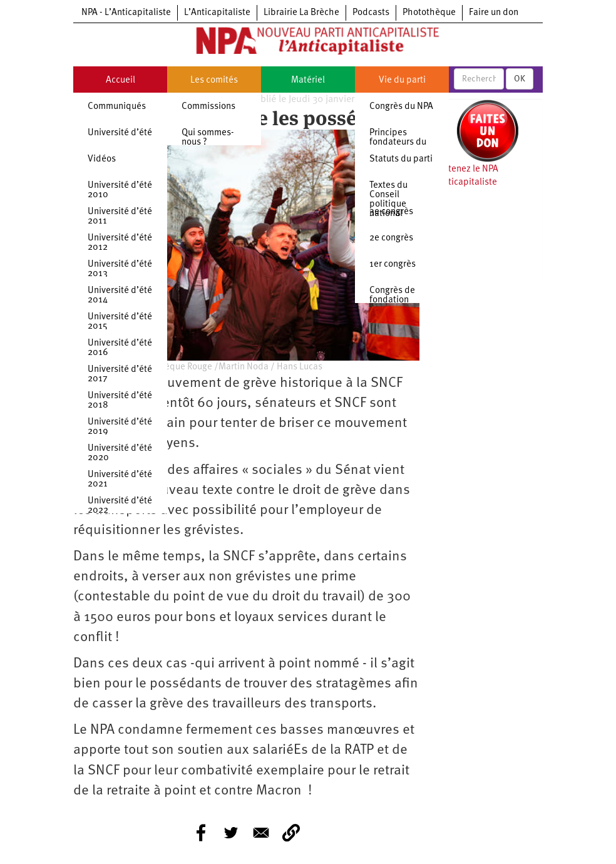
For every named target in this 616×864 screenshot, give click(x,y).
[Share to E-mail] (261, 833)
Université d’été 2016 (120, 348)
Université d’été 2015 (120, 322)
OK (520, 79)
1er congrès (393, 265)
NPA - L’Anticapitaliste (126, 13)
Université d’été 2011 (120, 217)
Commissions (208, 107)
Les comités (214, 80)
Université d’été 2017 (120, 374)
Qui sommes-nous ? (208, 138)
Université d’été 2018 (120, 401)
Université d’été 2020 (120, 453)
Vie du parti (402, 80)
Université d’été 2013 (120, 269)
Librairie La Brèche (301, 13)
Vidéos (102, 159)
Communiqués (117, 107)
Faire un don (494, 13)
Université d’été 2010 (120, 190)
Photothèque (429, 13)
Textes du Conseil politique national (388, 200)
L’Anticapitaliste (217, 13)
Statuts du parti (401, 159)
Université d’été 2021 (120, 480)
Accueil (121, 80)
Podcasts (371, 13)
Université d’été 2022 (120, 506)
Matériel (308, 80)
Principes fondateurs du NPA (398, 142)
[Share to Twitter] (231, 833)
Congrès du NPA (401, 107)
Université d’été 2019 (120, 427)
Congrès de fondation (392, 296)
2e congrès (391, 238)
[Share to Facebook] (201, 833)
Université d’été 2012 (120, 243)
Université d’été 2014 (120, 296)
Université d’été (120, 133)
